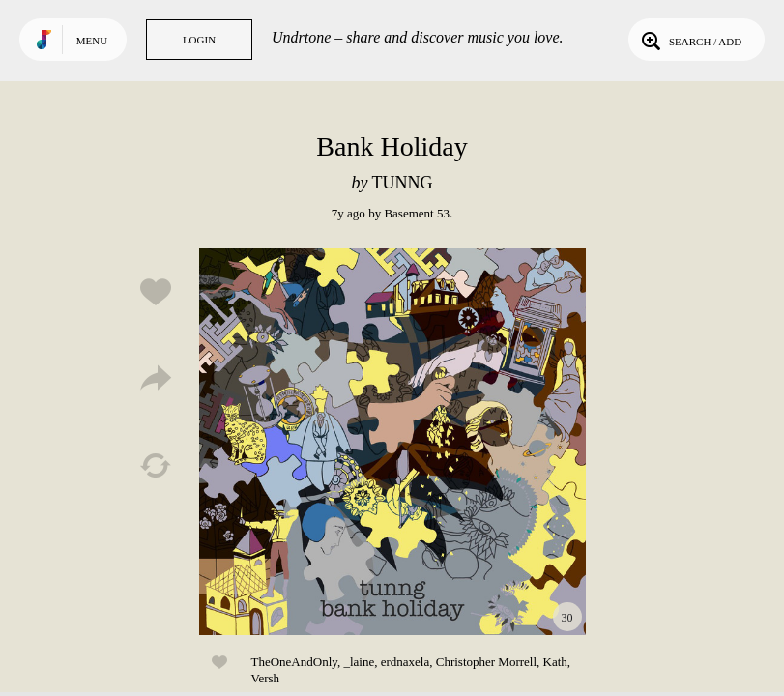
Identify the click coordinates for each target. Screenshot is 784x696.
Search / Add (690, 40)
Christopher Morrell (486, 662)
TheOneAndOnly (294, 662)
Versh (266, 678)
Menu (92, 41)
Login (199, 40)
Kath (555, 662)
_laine (359, 662)
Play (392, 442)
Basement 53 (417, 213)
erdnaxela (406, 662)
